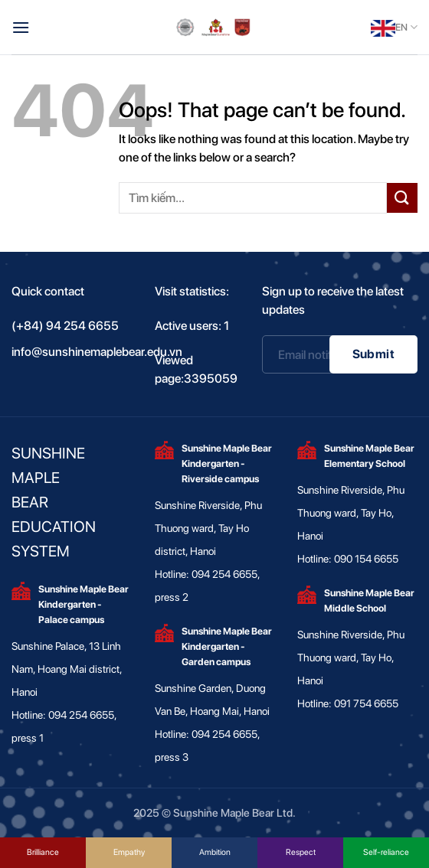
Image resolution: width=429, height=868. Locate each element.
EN (394, 27)
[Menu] (21, 27)
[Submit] (402, 198)
